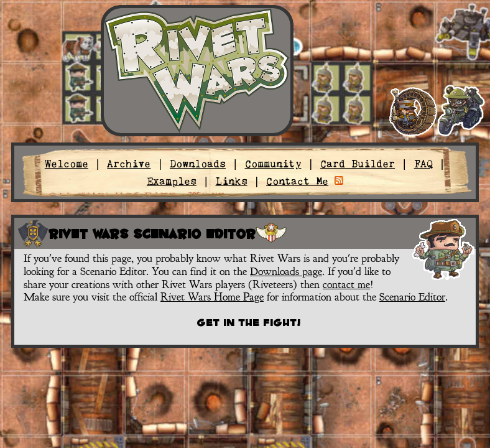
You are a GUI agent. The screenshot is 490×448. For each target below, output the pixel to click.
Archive (129, 164)
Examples (172, 181)
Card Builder (358, 164)
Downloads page (286, 271)
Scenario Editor (412, 297)
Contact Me (297, 181)
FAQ (423, 164)
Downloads (198, 164)
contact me (346, 284)
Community (273, 164)
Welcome (67, 164)
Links (232, 181)
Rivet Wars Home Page (212, 297)
